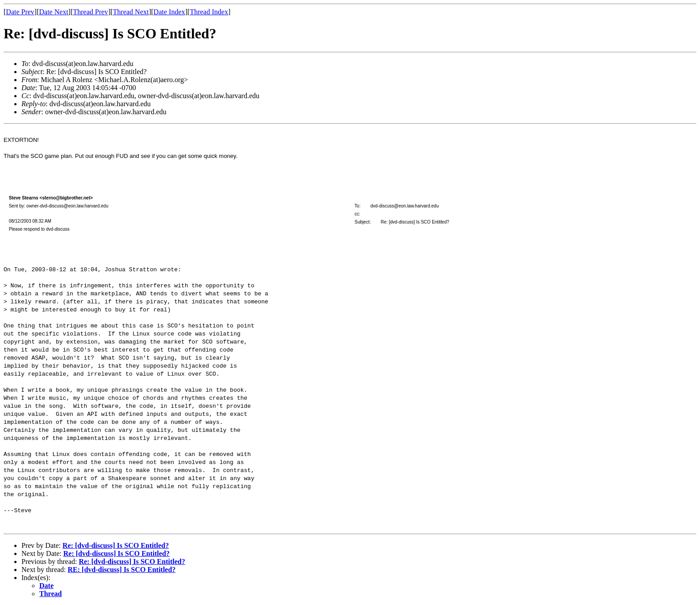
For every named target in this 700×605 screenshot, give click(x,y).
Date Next (54, 12)
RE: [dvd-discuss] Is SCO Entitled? (122, 570)
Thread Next (131, 12)
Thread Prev (90, 12)
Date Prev (20, 12)
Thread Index (209, 12)
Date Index (169, 12)
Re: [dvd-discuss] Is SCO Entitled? (116, 545)
